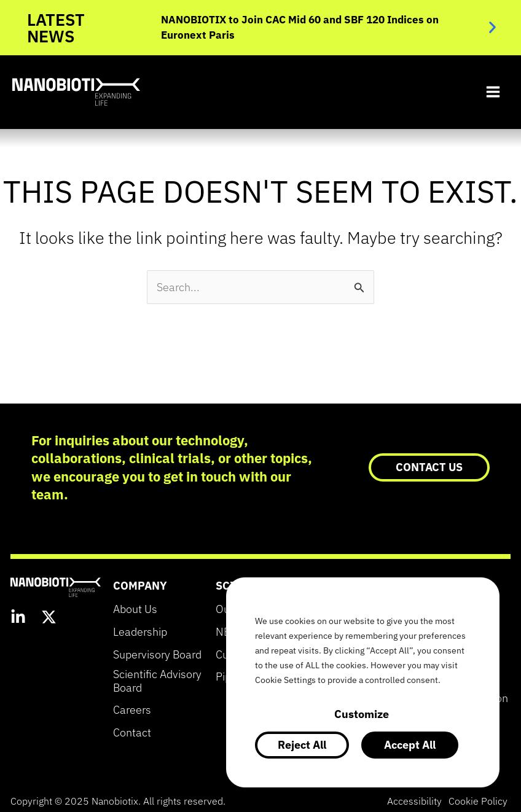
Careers (132, 710)
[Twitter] (49, 619)
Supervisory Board (157, 655)
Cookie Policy (476, 801)
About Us (135, 609)
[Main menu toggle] (493, 92)
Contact (132, 733)
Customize (362, 714)
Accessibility (409, 801)
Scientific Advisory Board (157, 681)
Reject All (302, 745)
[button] (492, 27)
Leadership (140, 632)
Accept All (410, 745)
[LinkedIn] (18, 619)
